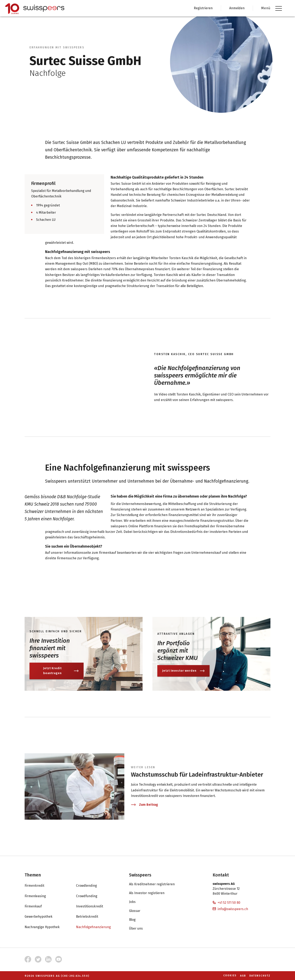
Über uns (140, 929)
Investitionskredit (94, 906)
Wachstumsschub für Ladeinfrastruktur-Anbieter (197, 775)
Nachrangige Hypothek (46, 927)
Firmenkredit (39, 886)
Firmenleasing (39, 896)
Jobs (136, 902)
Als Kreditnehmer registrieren (156, 884)
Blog (136, 920)
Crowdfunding (91, 896)
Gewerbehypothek (43, 917)
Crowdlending (91, 886)
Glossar (139, 911)
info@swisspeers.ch (230, 909)
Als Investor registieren (151, 893)
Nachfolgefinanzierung (98, 927)
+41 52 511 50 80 (226, 903)
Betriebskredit (91, 917)
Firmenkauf (37, 906)
